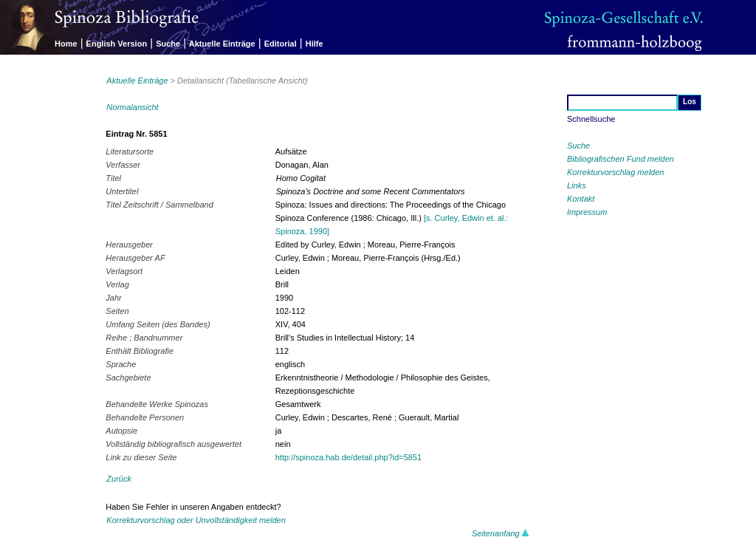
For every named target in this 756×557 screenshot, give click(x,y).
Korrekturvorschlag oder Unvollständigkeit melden (196, 520)
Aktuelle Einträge (222, 44)
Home (66, 44)
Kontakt (581, 199)
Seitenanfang (501, 533)
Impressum (587, 212)
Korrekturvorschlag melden (615, 172)
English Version (117, 44)
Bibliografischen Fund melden (621, 159)
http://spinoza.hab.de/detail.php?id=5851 (348, 457)
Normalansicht (132, 107)
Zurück (119, 479)
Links (577, 185)
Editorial (281, 44)
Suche (168, 44)
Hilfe (315, 44)
